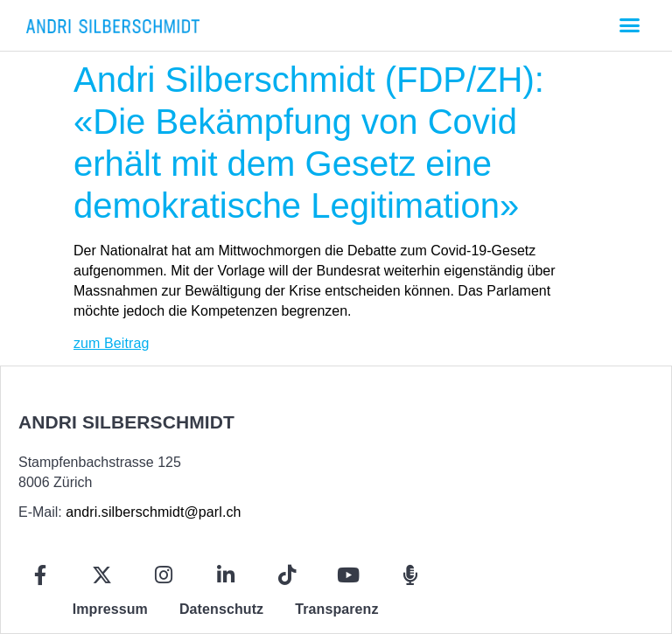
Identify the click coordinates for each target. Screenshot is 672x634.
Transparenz (336, 609)
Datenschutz (221, 609)
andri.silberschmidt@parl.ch (153, 512)
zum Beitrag (111, 343)
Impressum (110, 609)
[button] (629, 25)
